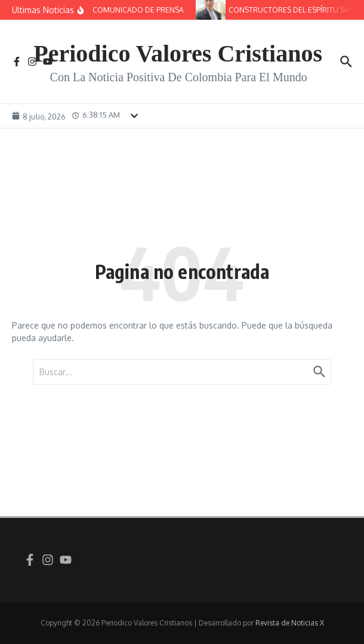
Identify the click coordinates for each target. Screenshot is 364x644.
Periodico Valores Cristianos (178, 53)
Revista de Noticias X (290, 623)
